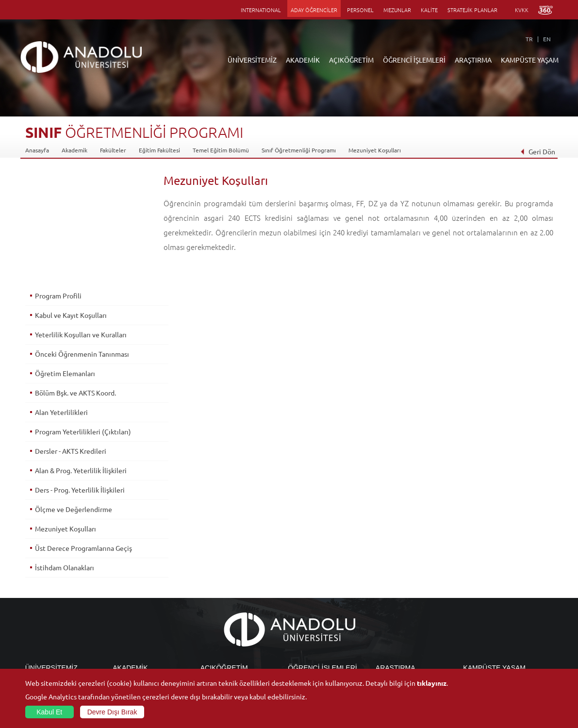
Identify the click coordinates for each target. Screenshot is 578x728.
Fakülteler (113, 150)
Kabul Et (49, 712)
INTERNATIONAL (261, 10)
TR (529, 39)
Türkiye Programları (227, 589)
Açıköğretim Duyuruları (231, 567)
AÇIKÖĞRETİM (351, 60)
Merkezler (389, 578)
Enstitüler (126, 578)
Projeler (386, 600)
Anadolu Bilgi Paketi (314, 589)
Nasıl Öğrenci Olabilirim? (233, 623)
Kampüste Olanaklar (489, 645)
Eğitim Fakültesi (159, 150)
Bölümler (37, 600)
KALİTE (429, 10)
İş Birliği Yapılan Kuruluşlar (60, 623)
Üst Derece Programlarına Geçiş (83, 436)
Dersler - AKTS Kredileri (70, 339)
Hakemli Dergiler (398, 612)
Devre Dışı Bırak (112, 712)
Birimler (386, 567)
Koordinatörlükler (399, 589)
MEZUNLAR (397, 10)
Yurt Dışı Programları (228, 612)
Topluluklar (478, 623)
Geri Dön (538, 151)
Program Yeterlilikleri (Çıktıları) (83, 320)
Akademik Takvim (223, 634)
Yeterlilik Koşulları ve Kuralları (80, 223)
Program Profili (58, 184)
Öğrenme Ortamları (226, 645)
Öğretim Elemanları (65, 262)
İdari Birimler (42, 589)
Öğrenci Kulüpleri (487, 634)
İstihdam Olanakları (64, 456)
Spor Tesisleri (480, 612)
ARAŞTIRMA (473, 60)
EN (547, 39)
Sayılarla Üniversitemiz (55, 578)
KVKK (522, 10)
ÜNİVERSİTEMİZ (252, 60)
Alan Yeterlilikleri (61, 300)
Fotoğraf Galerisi (485, 656)
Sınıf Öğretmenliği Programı (299, 150)
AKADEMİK (303, 60)
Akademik (74, 150)
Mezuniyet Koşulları (375, 150)
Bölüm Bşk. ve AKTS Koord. (75, 281)
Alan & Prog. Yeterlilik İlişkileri (80, 359)
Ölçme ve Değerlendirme (73, 397)
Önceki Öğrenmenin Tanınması (82, 242)
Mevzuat (37, 645)
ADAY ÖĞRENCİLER (314, 10)
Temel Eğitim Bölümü (221, 150)
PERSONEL (360, 10)
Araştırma (213, 600)
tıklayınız (432, 683)
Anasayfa (37, 150)
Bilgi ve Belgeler (47, 634)
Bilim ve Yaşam (395, 667)
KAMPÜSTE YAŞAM (530, 60)
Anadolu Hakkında (49, 567)
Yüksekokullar (131, 600)
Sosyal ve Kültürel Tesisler (497, 567)
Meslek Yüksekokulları (141, 589)
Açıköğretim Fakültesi (229, 578)
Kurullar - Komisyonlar (55, 612)
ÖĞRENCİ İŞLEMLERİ (414, 60)
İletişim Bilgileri (46, 656)
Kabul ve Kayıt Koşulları (70, 203)
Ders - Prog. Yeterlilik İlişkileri (79, 378)
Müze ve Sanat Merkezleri (497, 600)
